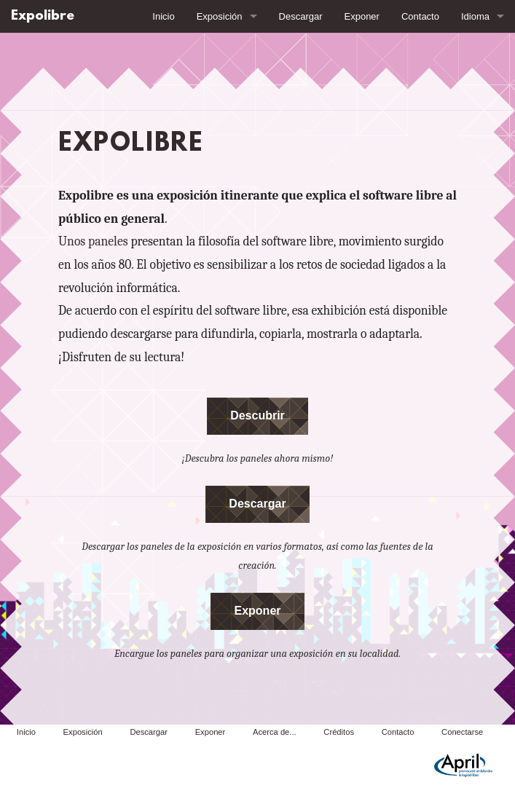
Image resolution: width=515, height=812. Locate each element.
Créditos (339, 732)
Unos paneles (93, 241)
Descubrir (257, 415)
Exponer (362, 16)
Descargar (301, 16)
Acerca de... (275, 732)
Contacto (420, 16)
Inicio (163, 16)
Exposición (220, 16)
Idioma (475, 16)
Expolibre (43, 16)
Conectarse (462, 732)
